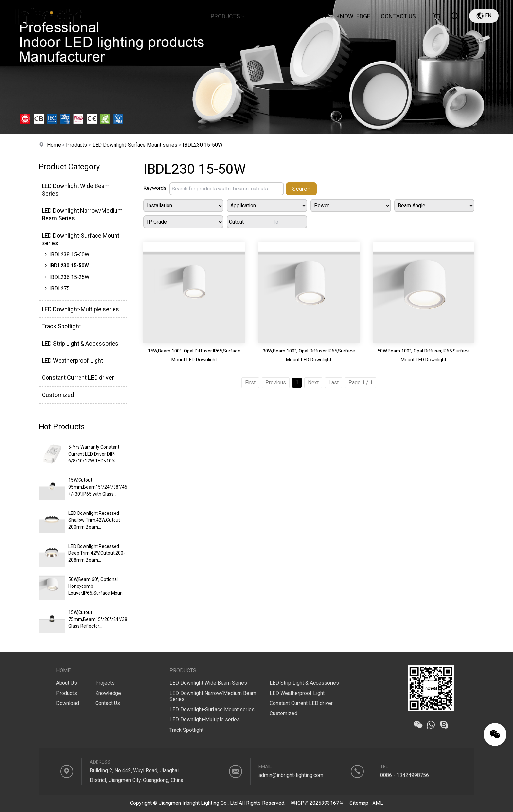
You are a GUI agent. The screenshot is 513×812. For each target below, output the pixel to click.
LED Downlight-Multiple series (80, 309)
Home (150, 16)
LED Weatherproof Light (72, 361)
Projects (311, 16)
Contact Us (108, 703)
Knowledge (353, 16)
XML (378, 803)
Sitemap (359, 803)
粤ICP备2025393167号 (317, 803)
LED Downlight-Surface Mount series (135, 145)
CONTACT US (398, 16)
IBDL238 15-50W (66, 254)
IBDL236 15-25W (66, 277)
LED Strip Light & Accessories (80, 343)
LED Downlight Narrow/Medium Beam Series (82, 214)
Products (228, 16)
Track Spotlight (61, 326)
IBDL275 (56, 288)
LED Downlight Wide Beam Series (76, 189)
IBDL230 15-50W (203, 145)
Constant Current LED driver (78, 378)
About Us (184, 16)
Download (271, 16)
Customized (58, 395)
